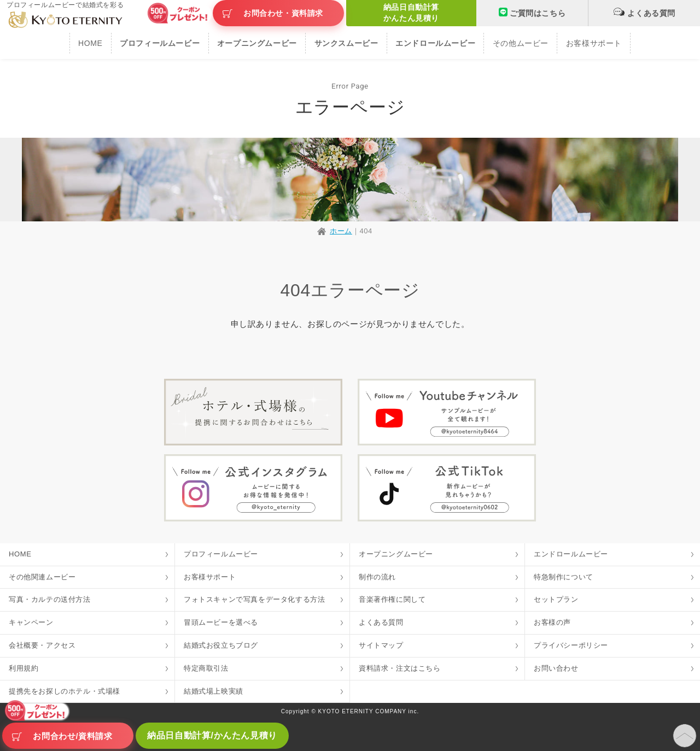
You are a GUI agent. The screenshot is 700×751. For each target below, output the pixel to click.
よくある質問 (644, 12)
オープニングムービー (396, 554)
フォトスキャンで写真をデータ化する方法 (254, 599)
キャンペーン (31, 622)
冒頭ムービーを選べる (221, 622)
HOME (90, 43)
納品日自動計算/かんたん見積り (212, 735)
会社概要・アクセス (42, 645)
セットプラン (556, 599)
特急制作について (564, 577)
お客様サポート (594, 43)
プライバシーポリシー (571, 645)
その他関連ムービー (42, 577)
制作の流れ (377, 577)
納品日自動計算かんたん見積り (411, 13)
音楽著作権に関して (392, 599)
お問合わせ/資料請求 (72, 736)
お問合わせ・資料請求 (283, 13)
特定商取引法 (206, 668)
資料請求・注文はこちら (400, 668)
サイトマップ (381, 645)
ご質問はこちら (532, 13)
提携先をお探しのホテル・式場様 (65, 691)
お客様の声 (552, 622)
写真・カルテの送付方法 (50, 599)
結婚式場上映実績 (214, 691)
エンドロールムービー (571, 554)
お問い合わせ (556, 668)
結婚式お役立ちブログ (221, 645)
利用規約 (24, 668)
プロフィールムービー (221, 554)
